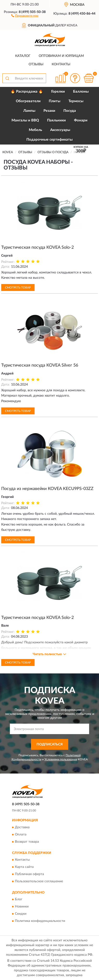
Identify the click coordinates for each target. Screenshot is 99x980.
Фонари (81, 120)
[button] (25, 15)
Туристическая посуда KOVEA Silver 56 (40, 365)
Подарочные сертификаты (49, 140)
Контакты (61, 64)
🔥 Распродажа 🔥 (27, 92)
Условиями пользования (61, 759)
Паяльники (56, 120)
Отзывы (36, 64)
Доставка (22, 827)
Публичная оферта (29, 874)
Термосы (76, 101)
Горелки (58, 92)
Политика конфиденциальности (40, 921)
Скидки (21, 914)
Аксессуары (60, 130)
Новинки (22, 907)
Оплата (21, 835)
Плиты (55, 101)
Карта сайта (24, 867)
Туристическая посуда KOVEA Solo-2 (37, 248)
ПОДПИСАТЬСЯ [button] (50, 744)
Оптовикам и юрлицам (61, 56)
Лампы (29, 111)
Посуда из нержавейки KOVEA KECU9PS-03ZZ (47, 489)
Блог (19, 900)
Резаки (49, 111)
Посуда (70, 111)
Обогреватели (28, 101)
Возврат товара (27, 842)
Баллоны (81, 92)
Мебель (35, 130)
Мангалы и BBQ (25, 120)
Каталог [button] (23, 56)
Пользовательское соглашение (39, 881)
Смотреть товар (18, 288)
